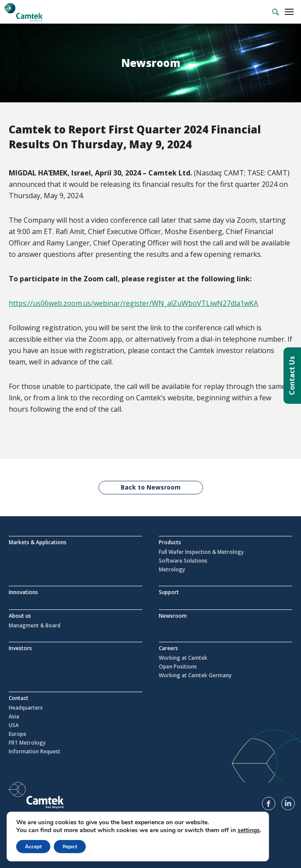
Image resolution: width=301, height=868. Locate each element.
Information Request (35, 752)
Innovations (23, 592)
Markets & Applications (38, 542)
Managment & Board (35, 626)
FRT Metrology (27, 743)
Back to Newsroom (151, 487)
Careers (168, 648)
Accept (33, 847)
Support (169, 592)
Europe (17, 734)
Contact (19, 698)
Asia (14, 717)
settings (249, 830)
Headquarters (26, 708)
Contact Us (292, 376)
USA (14, 725)
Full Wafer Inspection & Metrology (201, 552)
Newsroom (173, 616)
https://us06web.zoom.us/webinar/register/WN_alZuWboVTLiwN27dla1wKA (133, 303)
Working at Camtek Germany (195, 675)
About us (20, 616)
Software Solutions (183, 561)
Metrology (172, 570)
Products (170, 542)
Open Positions (178, 667)
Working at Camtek (183, 658)
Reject (70, 847)
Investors (20, 648)
